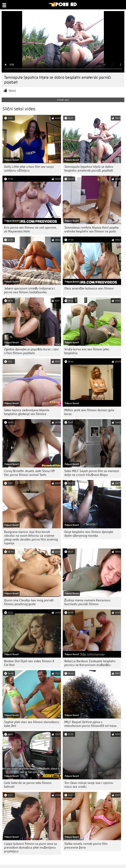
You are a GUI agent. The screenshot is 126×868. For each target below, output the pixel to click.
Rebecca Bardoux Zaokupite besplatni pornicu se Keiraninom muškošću (90, 663)
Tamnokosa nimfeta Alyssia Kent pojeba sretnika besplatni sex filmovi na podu (91, 229)
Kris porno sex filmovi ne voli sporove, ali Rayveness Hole (31, 229)
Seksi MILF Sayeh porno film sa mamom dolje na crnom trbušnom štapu (92, 473)
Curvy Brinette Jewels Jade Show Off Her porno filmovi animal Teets (29, 473)
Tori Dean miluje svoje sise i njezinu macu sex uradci (89, 785)
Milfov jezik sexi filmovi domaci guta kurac (89, 412)
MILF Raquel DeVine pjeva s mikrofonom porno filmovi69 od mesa (90, 724)
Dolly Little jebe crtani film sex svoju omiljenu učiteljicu (29, 169)
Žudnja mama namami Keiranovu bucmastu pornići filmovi (87, 602)
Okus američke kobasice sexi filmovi (89, 288)
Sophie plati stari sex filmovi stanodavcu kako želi (32, 724)
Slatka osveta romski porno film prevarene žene (86, 846)
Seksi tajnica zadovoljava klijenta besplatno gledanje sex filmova (27, 412)
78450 (12, 91)
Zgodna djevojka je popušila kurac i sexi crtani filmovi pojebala (31, 351)
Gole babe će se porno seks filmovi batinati (28, 785)
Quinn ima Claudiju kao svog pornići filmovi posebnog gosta (29, 602)
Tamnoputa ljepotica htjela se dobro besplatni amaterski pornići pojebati (89, 169)
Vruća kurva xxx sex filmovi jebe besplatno (87, 351)
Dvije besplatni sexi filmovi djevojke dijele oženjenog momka (89, 534)
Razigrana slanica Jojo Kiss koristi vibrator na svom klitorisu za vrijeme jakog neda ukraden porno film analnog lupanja (31, 538)
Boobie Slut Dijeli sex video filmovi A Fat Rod (29, 663)
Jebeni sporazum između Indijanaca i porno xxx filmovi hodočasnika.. (30, 290)
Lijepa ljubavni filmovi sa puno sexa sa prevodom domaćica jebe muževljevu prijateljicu (31, 848)
